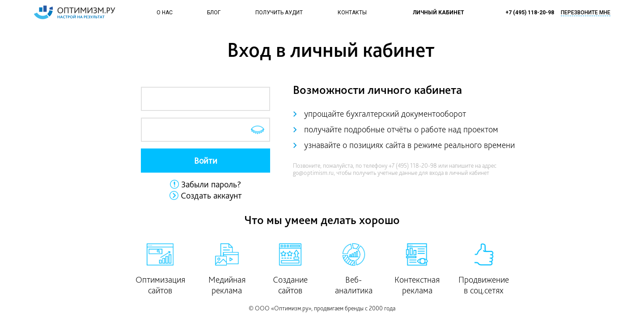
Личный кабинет (439, 13)
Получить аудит (279, 13)
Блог (214, 13)
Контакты (352, 13)
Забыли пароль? (211, 184)
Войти (206, 161)
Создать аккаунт (211, 195)
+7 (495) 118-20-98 (530, 13)
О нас (165, 13)
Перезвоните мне (586, 13)
